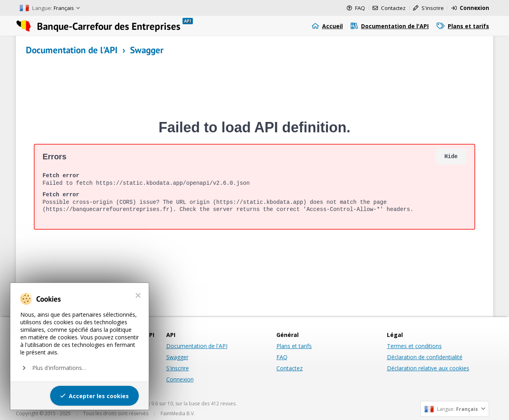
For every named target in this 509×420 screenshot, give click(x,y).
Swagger (177, 357)
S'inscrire (178, 368)
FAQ (282, 357)
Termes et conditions (414, 346)
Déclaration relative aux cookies (428, 368)
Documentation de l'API (197, 346)
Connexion (180, 379)
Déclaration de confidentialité (425, 357)
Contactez (289, 368)
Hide (451, 156)
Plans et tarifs (294, 346)
